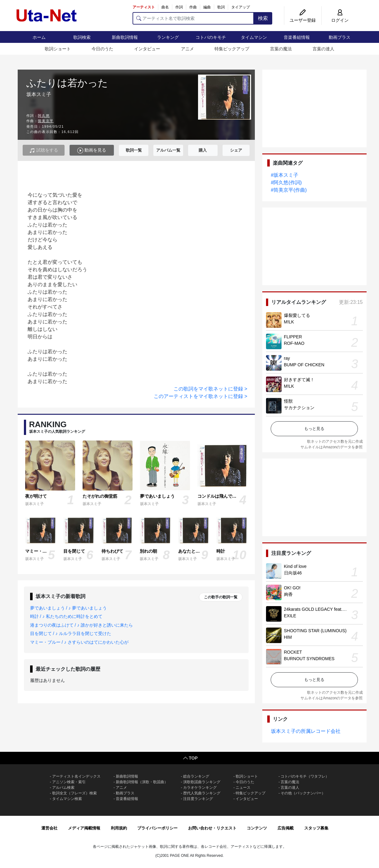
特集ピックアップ (232, 49)
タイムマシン (254, 37)
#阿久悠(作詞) (287, 183)
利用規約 (119, 828)
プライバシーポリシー (157, 828)
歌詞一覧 (134, 150)
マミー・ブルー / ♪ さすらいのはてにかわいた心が (79, 642)
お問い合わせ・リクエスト (212, 828)
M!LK (289, 322)
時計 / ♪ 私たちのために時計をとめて (66, 616)
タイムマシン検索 (67, 799)
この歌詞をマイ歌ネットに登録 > (210, 389)
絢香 (288, 594)
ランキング (168, 37)
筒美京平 (46, 121)
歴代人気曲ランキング (202, 793)
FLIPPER (293, 337)
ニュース (243, 788)
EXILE (290, 616)
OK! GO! (292, 588)
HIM (288, 637)
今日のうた (102, 49)
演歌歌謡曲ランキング (202, 782)
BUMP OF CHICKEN (304, 365)
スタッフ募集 (316, 828)
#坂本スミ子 (285, 175)
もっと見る (314, 429)
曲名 (165, 7)
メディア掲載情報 (84, 828)
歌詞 (221, 7)
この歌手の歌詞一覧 (221, 597)
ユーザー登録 (303, 20)
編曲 (207, 7)
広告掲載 (286, 828)
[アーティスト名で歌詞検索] (193, 18)
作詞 (179, 7)
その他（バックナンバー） (303, 793)
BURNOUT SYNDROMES (309, 659)
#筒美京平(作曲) (289, 190)
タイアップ (241, 7)
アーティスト (144, 7)
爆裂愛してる (297, 315)
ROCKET (293, 652)
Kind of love (295, 566)
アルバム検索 (63, 788)
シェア (236, 150)
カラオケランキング (200, 788)
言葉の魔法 (281, 49)
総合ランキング (196, 776)
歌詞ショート (58, 49)
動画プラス (340, 37)
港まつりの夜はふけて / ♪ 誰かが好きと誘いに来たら (81, 625)
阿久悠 (44, 116)
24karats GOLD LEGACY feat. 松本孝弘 (323, 609)
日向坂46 (293, 573)
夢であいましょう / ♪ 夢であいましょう (68, 608)
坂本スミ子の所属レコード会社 (306, 731)
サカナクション (299, 408)
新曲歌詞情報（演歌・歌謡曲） (142, 782)
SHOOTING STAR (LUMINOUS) (315, 631)
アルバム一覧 (168, 150)
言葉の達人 (323, 49)
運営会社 (49, 828)
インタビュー (147, 49)
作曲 (193, 7)
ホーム (39, 37)
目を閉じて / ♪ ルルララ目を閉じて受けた (71, 633)
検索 (263, 18)
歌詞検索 (82, 37)
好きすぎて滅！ (299, 380)
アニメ (187, 49)
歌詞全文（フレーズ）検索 (74, 793)
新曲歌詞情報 (125, 37)
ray (287, 358)
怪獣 (288, 401)
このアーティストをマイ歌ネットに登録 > (201, 396)
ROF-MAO (294, 343)
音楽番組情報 (297, 37)
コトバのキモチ (211, 37)
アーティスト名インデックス (76, 776)
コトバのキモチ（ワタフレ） (305, 776)
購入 (203, 150)
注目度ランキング (198, 799)
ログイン (340, 20)
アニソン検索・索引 (69, 782)
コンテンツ (257, 828)
